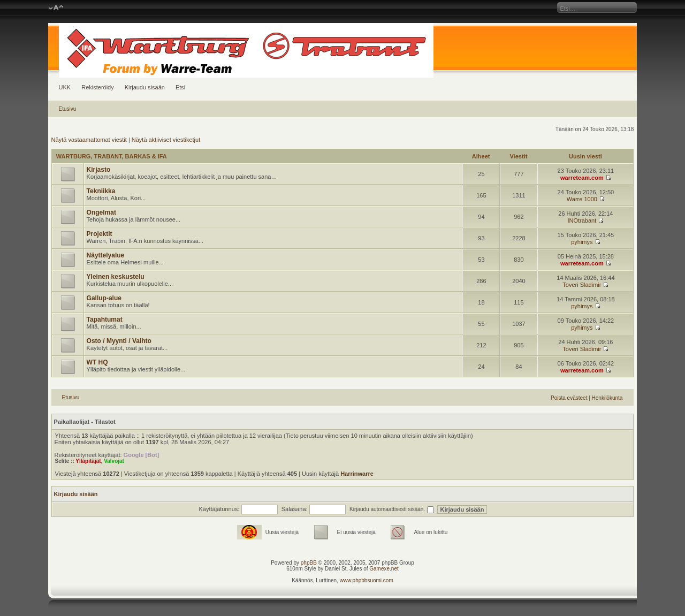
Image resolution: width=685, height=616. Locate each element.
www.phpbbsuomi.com (367, 580)
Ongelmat (101, 212)
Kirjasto (99, 170)
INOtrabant (582, 220)
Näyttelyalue (106, 255)
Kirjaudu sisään (145, 87)
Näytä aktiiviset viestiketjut (166, 140)
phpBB (309, 563)
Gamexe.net (384, 569)
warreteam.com (582, 178)
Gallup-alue (104, 298)
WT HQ (97, 362)
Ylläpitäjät (88, 461)
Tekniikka (101, 191)
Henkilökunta (607, 398)
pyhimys (582, 242)
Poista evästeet (569, 398)
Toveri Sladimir (582, 285)
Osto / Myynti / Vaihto (119, 341)
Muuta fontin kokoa (56, 8)
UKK (65, 87)
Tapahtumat (105, 320)
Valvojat (114, 461)
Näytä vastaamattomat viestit (89, 140)
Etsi (180, 87)
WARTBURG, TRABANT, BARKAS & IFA (112, 156)
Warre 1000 (582, 199)
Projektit (100, 234)
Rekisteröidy (98, 87)
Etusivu (68, 109)
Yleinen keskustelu (116, 277)
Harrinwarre (357, 474)
